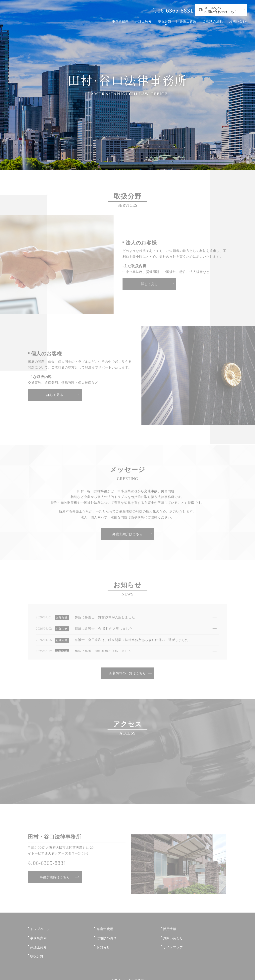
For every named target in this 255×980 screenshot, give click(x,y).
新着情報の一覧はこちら (128, 674)
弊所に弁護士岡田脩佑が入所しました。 (105, 652)
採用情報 (170, 928)
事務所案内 (119, 21)
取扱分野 (163, 21)
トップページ (40, 928)
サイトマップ (173, 942)
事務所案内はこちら (55, 878)
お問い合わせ (239, 21)
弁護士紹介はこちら (127, 535)
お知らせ (103, 942)
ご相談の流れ (213, 21)
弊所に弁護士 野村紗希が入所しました (105, 618)
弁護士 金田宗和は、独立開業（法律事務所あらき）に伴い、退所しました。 (133, 641)
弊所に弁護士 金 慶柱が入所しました (104, 629)
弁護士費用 (188, 21)
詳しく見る (149, 285)
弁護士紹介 (142, 21)
